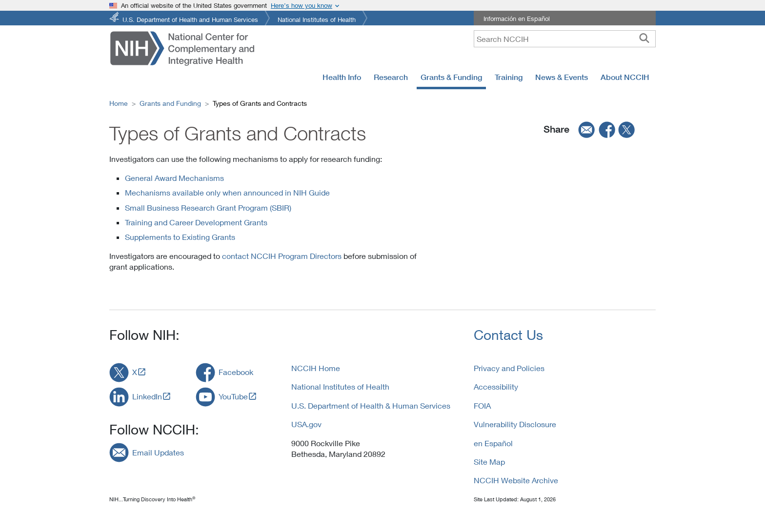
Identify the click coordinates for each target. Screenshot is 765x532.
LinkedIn (147, 396)
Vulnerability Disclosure (515, 424)
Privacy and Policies (509, 368)
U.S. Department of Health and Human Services (190, 19)
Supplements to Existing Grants (180, 237)
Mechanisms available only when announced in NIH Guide (227, 192)
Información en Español (517, 19)
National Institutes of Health (317, 19)
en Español (493, 443)
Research (391, 77)
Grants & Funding (451, 77)
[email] (584, 130)
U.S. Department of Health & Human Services (371, 405)
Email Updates (158, 452)
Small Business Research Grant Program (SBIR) (208, 207)
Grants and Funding (170, 103)
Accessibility (496, 386)
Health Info (342, 77)
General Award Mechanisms (174, 178)
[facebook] (607, 130)
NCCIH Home (316, 368)
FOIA (482, 405)
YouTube (233, 396)
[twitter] (627, 130)
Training (509, 77)
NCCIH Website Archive (516, 480)
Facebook (236, 372)
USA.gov (306, 424)
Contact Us (508, 335)
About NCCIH (625, 77)
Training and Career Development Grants (196, 222)
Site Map (489, 462)
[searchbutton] (644, 39)
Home (119, 103)
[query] (565, 39)
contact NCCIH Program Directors (282, 256)
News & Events (562, 77)
